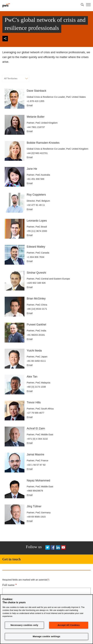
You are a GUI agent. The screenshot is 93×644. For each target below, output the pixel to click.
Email (30, 105)
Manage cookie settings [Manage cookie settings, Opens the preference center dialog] (46, 636)
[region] (46, 619)
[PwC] (6, 5)
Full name (10, 585)
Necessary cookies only (24, 625)
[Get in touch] (46, 559)
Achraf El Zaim (36, 428)
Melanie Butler (36, 117)
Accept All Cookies (69, 625)
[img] (5, 39)
